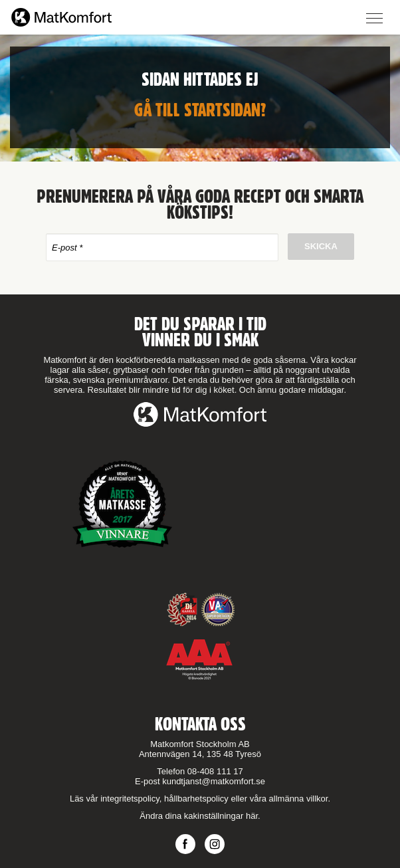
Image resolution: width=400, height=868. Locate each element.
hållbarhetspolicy (196, 799)
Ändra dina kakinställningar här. (200, 816)
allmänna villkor (299, 799)
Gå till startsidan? (200, 110)
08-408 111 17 (215, 771)
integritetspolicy (130, 799)
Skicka (321, 246)
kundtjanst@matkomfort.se (214, 781)
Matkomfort (61, 17)
